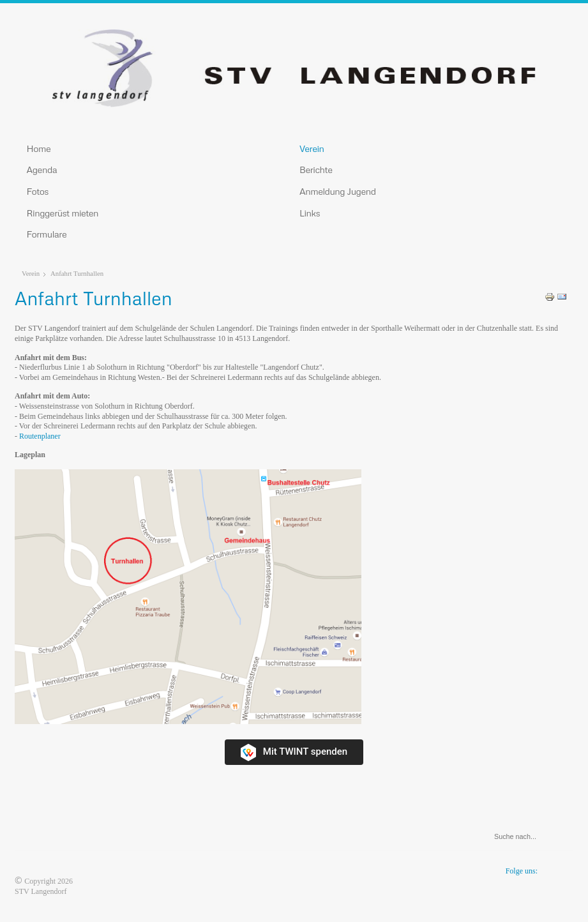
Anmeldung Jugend (338, 191)
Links (310, 213)
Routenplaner (40, 436)
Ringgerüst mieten (63, 213)
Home (39, 148)
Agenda (42, 169)
